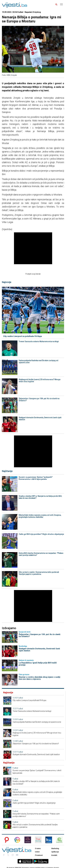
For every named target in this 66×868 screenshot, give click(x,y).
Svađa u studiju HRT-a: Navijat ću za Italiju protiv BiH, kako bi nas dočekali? (40, 497)
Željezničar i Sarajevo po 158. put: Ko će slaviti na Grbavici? (39, 400)
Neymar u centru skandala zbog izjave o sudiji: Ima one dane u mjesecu (40, 678)
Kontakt (54, 855)
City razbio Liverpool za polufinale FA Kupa (23, 336)
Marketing (55, 848)
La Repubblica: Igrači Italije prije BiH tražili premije (38, 664)
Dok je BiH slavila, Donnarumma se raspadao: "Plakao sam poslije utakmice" (41, 554)
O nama (38, 848)
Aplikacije (55, 852)
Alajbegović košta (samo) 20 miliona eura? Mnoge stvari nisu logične (40, 380)
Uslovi (37, 852)
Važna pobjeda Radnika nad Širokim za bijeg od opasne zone (38, 361)
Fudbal (20, 698)
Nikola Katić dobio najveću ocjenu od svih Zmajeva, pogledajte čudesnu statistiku (40, 516)
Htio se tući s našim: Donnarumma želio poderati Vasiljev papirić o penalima (39, 573)
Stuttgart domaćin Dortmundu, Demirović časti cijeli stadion (40, 419)
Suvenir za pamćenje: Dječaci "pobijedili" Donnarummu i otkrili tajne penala (36, 478)
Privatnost (39, 855)
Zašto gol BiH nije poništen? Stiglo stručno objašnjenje (41, 534)
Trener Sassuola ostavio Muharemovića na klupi (39, 341)
